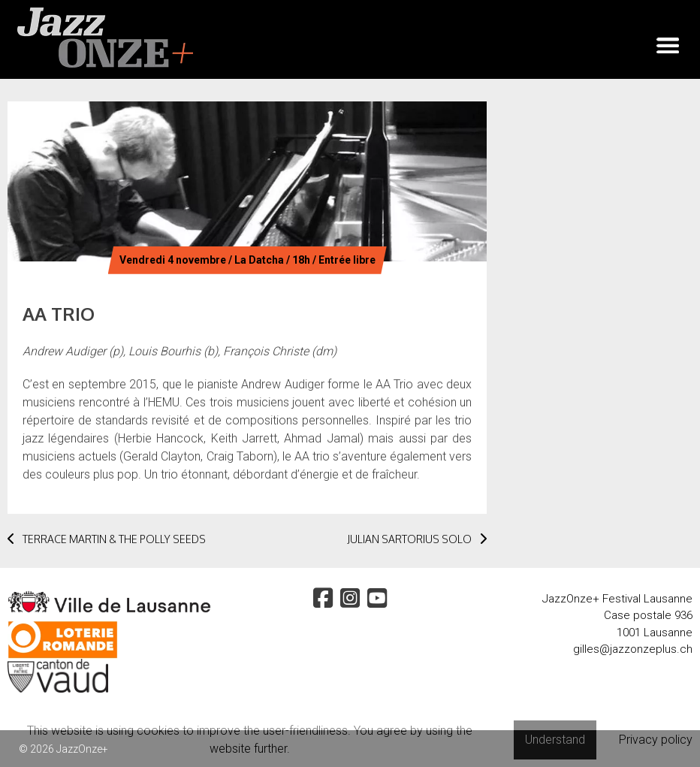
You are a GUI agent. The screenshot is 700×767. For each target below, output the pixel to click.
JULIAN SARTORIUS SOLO (417, 539)
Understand (555, 740)
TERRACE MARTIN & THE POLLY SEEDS (107, 539)
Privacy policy (656, 740)
